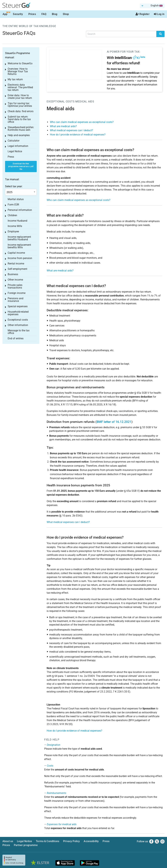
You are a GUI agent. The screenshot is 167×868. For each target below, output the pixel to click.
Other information (18, 325)
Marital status (16, 199)
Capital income (16, 253)
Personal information (20, 210)
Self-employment (17, 269)
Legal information (18, 146)
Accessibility (91, 841)
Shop (66, 14)
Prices (32, 14)
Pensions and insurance (15, 300)
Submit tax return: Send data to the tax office (19, 119)
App (5, 14)
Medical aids (85, 102)
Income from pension (20, 258)
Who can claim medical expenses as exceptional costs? (82, 122)
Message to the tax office (19, 332)
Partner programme (26, 845)
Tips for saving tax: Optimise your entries (20, 105)
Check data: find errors (21, 111)
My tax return (15, 79)
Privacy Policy (71, 841)
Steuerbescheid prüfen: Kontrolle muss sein (21, 129)
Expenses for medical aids (62, 824)
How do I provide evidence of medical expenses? (78, 135)
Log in (159, 14)
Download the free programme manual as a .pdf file (21, 166)
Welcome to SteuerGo (20, 63)
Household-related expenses (18, 313)
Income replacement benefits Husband (19, 238)
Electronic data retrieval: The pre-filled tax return (20, 87)
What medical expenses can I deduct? (72, 130)
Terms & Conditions (48, 841)
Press (11, 157)
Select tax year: (14, 186)
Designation (54, 745)
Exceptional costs (61, 102)
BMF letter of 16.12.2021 (114, 422)
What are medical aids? (63, 126)
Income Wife (15, 226)
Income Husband (17, 221)
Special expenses (18, 306)
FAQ (44, 14)
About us (8, 841)
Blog (55, 14)
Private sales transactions (15, 286)
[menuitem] (152, 6)
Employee (13, 231)
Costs (50, 766)
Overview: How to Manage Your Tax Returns (18, 71)
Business (13, 274)
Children (12, 215)
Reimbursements (57, 793)
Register (143, 14)
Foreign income (17, 293)
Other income (15, 280)
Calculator (14, 141)
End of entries (16, 338)
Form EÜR (13, 205)
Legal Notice (15, 151)
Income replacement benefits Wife (19, 246)
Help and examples (19, 135)
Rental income (16, 264)
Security (18, 14)
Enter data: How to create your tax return (20, 97)
